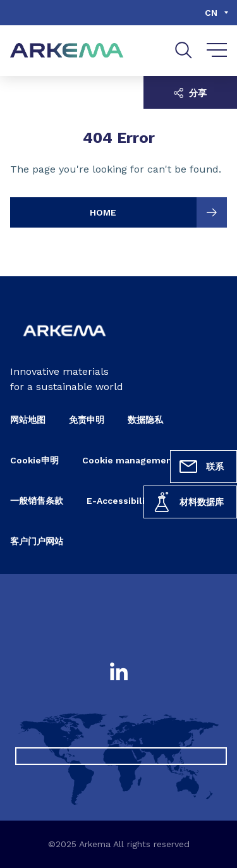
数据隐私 (145, 420)
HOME (158, 212)
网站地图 (28, 420)
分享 (190, 93)
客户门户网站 (37, 541)
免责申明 (87, 420)
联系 (201, 467)
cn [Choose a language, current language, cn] (211, 13)
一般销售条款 (37, 501)
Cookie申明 (34, 460)
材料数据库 (188, 502)
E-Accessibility (120, 501)
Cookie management (129, 460)
